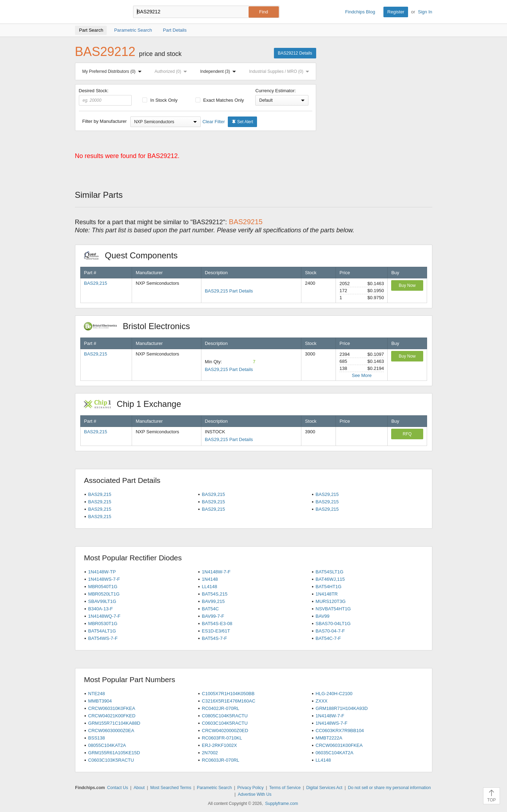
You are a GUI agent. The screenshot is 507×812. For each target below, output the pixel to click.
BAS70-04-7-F (330, 631)
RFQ (407, 434)
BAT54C (210, 609)
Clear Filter (214, 122)
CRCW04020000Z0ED (225, 731)
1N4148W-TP (102, 572)
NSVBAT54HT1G (333, 609)
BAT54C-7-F (328, 638)
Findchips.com (98, 12)
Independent (220, 71)
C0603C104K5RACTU (225, 723)
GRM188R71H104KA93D (342, 708)
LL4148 (209, 587)
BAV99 (323, 616)
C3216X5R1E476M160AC (229, 701)
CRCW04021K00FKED (112, 716)
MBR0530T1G (103, 624)
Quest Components (134, 255)
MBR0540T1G (103, 587)
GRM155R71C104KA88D (114, 723)
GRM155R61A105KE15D (114, 753)
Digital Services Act (324, 788)
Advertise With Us (255, 794)
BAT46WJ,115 (330, 579)
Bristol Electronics (141, 326)
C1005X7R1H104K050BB (228, 694)
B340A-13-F (100, 609)
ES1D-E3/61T (216, 631)
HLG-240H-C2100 (334, 694)
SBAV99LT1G (102, 601)
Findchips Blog (360, 12)
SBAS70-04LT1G (333, 624)
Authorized (172, 71)
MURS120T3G (330, 601)
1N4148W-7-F (216, 572)
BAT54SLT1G (329, 572)
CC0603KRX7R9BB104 (340, 731)
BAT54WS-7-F (103, 638)
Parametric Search (214, 788)
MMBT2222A (329, 738)
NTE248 (96, 694)
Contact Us (117, 788)
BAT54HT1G (328, 587)
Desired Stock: (105, 97)
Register (396, 12)
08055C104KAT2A (107, 745)
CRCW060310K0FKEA (112, 708)
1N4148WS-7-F (104, 579)
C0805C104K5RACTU (225, 716)
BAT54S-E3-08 (217, 624)
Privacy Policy (251, 788)
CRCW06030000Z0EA (111, 731)
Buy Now (407, 285)
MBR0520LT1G (104, 594)
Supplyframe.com (281, 804)
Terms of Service (285, 788)
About (139, 788)
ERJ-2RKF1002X (219, 745)
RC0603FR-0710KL (222, 738)
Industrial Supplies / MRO (280, 71)
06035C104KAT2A (334, 753)
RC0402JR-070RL (220, 708)
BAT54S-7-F (214, 638)
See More (362, 375)
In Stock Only (160, 100)
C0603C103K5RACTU (111, 760)
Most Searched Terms (171, 788)
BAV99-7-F (213, 616)
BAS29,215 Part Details (229, 291)
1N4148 (210, 579)
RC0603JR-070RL (220, 760)
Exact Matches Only (220, 100)
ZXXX (321, 701)
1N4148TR (327, 594)
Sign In (425, 12)
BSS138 (96, 738)
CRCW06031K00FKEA (339, 745)
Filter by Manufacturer (105, 121)
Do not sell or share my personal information (389, 788)
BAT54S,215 (215, 594)
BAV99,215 (213, 601)
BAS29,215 (96, 283)
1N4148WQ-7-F (104, 616)
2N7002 (210, 753)
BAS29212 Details (295, 53)
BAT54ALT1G (102, 631)
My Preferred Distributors (113, 71)
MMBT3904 (100, 701)
